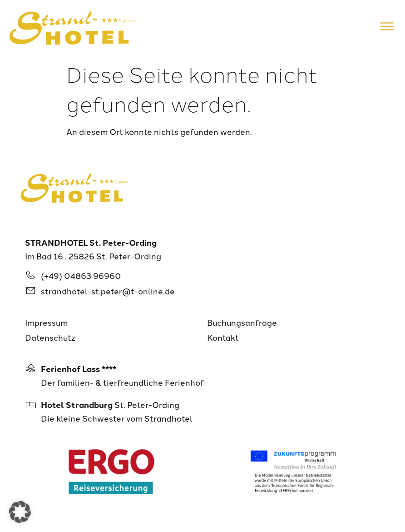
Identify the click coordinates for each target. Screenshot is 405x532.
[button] (20, 512)
